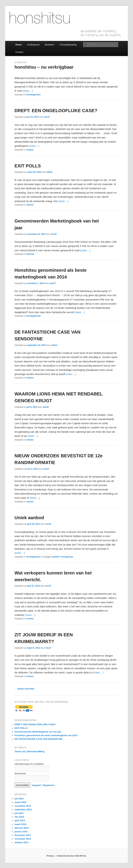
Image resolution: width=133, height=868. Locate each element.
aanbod (56, 557)
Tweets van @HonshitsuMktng (30, 752)
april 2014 (20, 820)
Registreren (49, 785)
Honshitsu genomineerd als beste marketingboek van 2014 (46, 735)
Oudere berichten (25, 689)
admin (50, 172)
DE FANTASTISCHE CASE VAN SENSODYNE (38, 739)
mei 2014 (19, 817)
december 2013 (23, 835)
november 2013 (23, 839)
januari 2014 (21, 832)
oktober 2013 (21, 842)
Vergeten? (37, 785)
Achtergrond (33, 45)
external (30, 254)
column (30, 150)
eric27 (47, 117)
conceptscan (67, 557)
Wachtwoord (20, 774)
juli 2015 (19, 799)
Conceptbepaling (68, 45)
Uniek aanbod (29, 518)
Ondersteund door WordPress (72, 856)
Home (19, 45)
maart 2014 (20, 824)
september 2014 (23, 810)
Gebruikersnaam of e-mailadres (29, 764)
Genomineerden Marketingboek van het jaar (38, 732)
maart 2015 (20, 802)
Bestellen (49, 45)
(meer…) (28, 91)
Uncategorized (33, 95)
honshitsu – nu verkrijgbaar (44, 67)
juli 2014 (19, 813)
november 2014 (23, 806)
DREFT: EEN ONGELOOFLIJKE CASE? (56, 111)
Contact (19, 52)
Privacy (50, 856)
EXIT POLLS (28, 166)
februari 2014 (22, 828)
